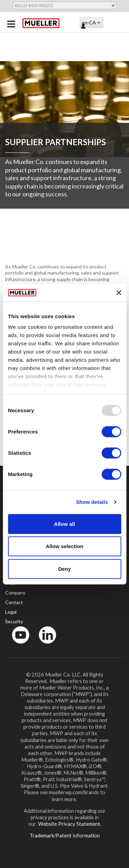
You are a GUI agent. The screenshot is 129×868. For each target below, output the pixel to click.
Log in (84, 27)
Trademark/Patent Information (65, 835)
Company (15, 593)
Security (14, 621)
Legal (11, 612)
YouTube (17, 645)
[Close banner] (119, 292)
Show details (92, 502)
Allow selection (64, 546)
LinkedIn (44, 645)
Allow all (64, 524)
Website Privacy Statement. (69, 824)
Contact (14, 602)
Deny (64, 569)
